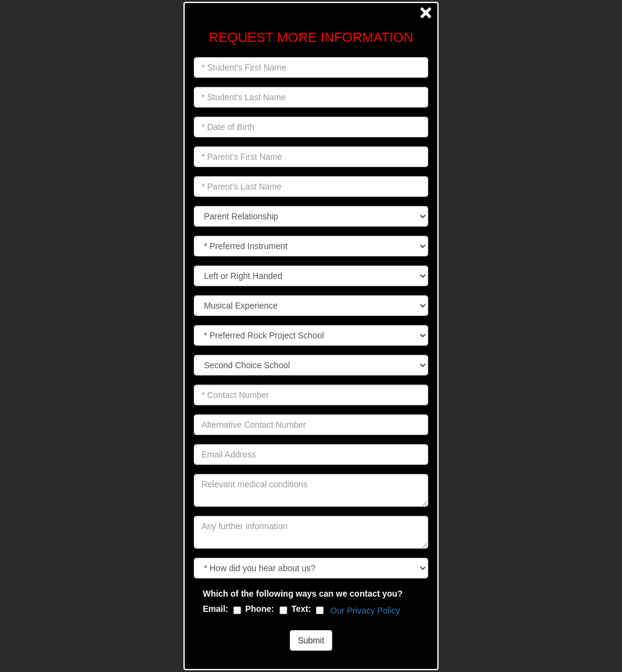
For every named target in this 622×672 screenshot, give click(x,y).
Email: (216, 609)
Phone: (260, 609)
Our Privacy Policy (365, 611)
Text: (301, 609)
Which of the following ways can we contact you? (303, 594)
